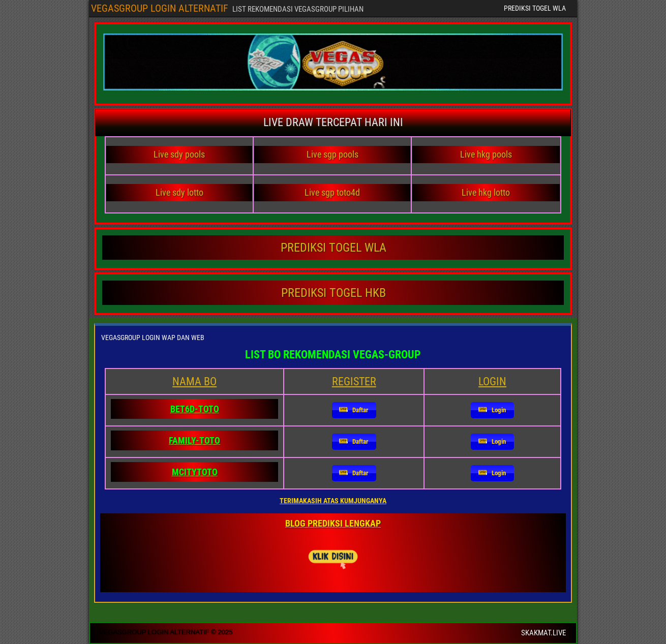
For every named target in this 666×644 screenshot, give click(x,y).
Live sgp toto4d (332, 192)
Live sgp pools (332, 154)
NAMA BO (194, 381)
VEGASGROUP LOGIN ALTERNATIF (160, 8)
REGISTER (354, 381)
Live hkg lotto (486, 192)
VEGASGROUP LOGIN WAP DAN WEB (153, 338)
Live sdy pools (179, 154)
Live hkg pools (486, 154)
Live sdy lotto (179, 192)
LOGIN (492, 381)
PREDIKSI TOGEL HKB (334, 293)
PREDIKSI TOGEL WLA (535, 8)
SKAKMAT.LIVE (543, 633)
